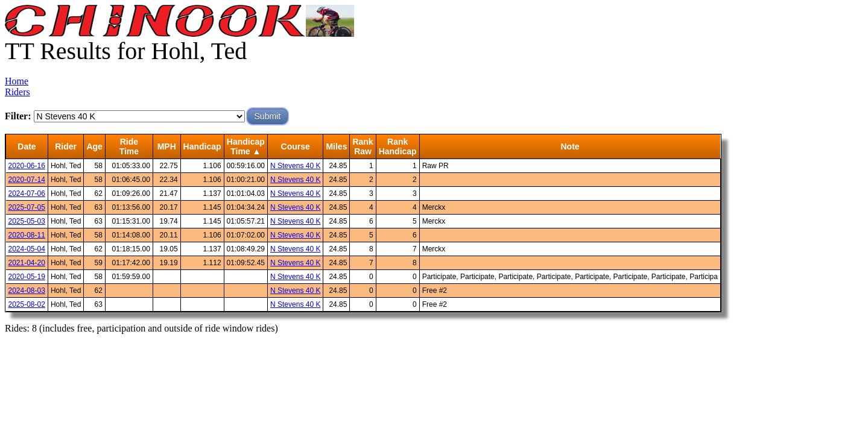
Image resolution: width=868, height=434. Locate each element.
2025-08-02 (27, 304)
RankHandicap (398, 146)
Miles (336, 146)
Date (27, 146)
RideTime (129, 146)
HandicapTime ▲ (246, 146)
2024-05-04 (27, 249)
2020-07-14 (27, 180)
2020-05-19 (27, 277)
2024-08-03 (27, 291)
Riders (17, 92)
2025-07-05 (27, 207)
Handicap (202, 146)
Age (94, 146)
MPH (167, 146)
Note (570, 146)
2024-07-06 (27, 193)
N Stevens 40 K (295, 166)
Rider (66, 146)
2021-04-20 (27, 263)
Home (17, 81)
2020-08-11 (27, 235)
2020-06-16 (27, 166)
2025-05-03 (27, 221)
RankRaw (363, 146)
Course (296, 146)
